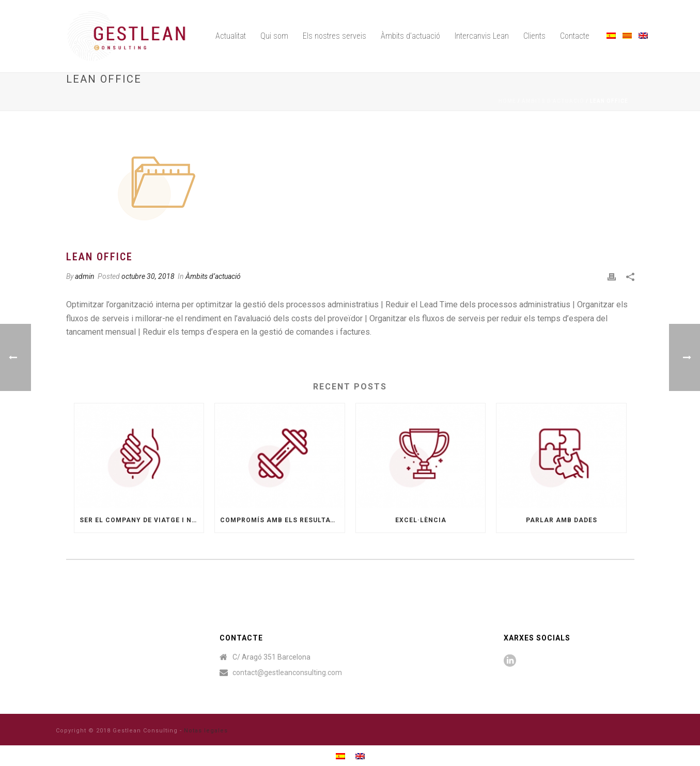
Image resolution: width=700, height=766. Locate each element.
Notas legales (206, 731)
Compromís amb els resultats (280, 520)
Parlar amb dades (562, 520)
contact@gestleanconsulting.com (287, 673)
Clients (534, 36)
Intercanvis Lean (482, 36)
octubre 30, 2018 (148, 276)
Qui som (274, 36)
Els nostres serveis (335, 36)
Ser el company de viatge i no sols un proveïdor (142, 520)
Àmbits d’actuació (410, 36)
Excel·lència (421, 520)
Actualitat (231, 36)
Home (507, 101)
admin (85, 276)
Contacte (575, 36)
